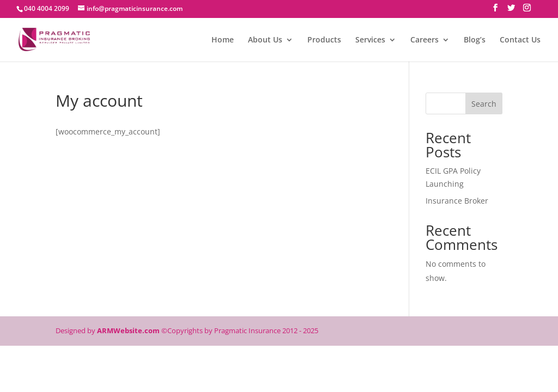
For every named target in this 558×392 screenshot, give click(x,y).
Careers (424, 40)
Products (324, 40)
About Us (265, 40)
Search (484, 104)
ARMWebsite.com (128, 330)
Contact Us (520, 40)
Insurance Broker (457, 201)
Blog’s (475, 40)
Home (223, 40)
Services (370, 40)
